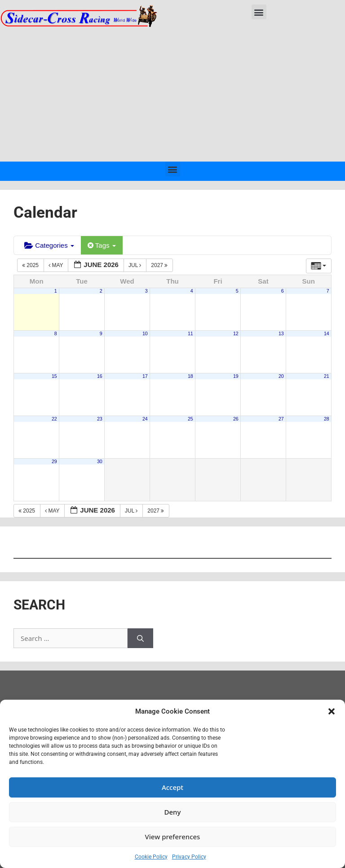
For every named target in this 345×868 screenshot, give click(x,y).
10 (145, 333)
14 (327, 333)
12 (236, 333)
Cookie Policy (151, 857)
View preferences (173, 837)
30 (100, 461)
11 (190, 333)
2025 (31, 265)
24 (145, 419)
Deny (173, 812)
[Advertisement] (172, 94)
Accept (172, 787)
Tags (102, 245)
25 (190, 419)
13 (281, 333)
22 (54, 419)
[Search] (140, 638)
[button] (332, 711)
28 (327, 419)
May (57, 265)
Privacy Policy (189, 857)
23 (100, 419)
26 (236, 419)
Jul (136, 265)
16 (100, 376)
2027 (160, 265)
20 (281, 376)
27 (281, 419)
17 (145, 376)
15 (54, 376)
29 (54, 461)
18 (190, 376)
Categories (49, 245)
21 (327, 376)
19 (236, 376)
